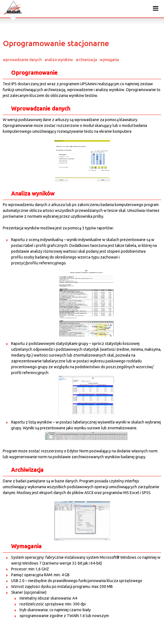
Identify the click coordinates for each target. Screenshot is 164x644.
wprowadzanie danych (22, 60)
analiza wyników (59, 60)
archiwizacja (86, 60)
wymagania (109, 60)
